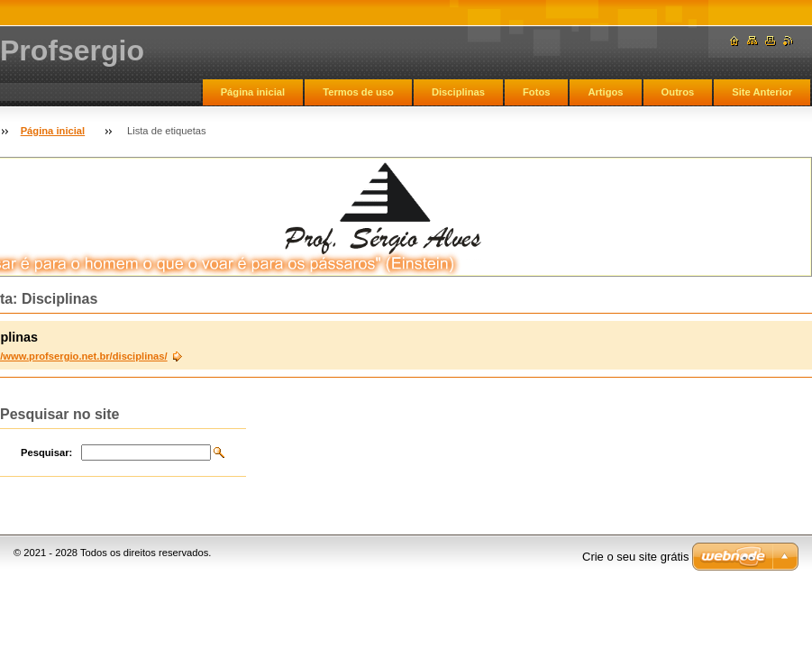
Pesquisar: (46, 452)
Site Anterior (762, 92)
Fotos (536, 92)
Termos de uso (358, 92)
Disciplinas (458, 92)
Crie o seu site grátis (636, 557)
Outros (678, 92)
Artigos (605, 92)
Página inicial (253, 92)
